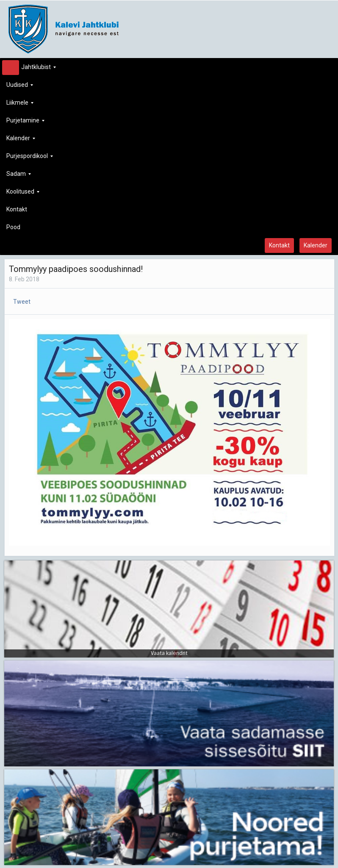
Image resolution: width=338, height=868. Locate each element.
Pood (13, 227)
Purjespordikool (30, 158)
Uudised (20, 87)
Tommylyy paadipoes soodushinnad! (76, 269)
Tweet (22, 302)
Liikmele (20, 105)
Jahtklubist (31, 69)
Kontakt (17, 209)
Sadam (19, 176)
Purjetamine (25, 123)
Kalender (21, 140)
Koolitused (23, 194)
